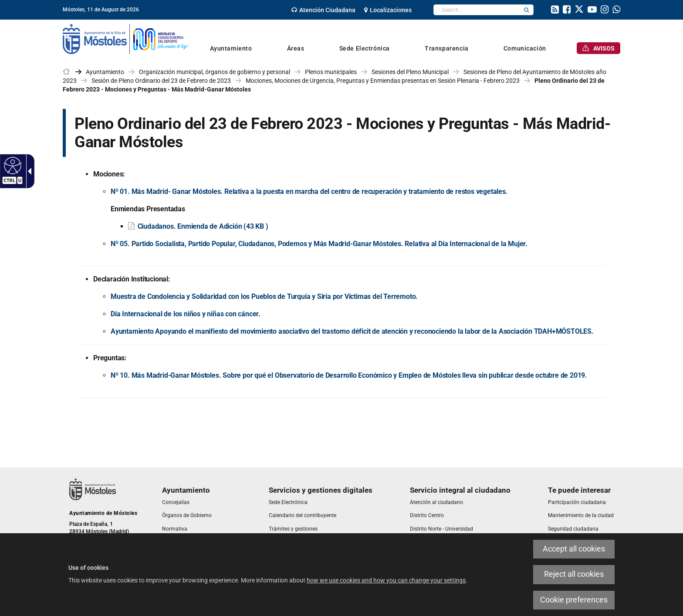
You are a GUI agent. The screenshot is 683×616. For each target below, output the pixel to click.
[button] (527, 10)
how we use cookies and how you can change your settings (386, 580)
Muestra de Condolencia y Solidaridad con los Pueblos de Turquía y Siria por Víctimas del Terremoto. (264, 296)
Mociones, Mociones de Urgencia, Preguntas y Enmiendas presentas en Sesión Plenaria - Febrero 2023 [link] (383, 81)
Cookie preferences (574, 600)
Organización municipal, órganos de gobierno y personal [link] (215, 72)
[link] (323, 10)
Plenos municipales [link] (331, 72)
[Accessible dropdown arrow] (28, 171)
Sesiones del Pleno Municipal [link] (410, 72)
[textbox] (477, 10)
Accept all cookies (574, 549)
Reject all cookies (574, 574)
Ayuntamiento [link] (105, 72)
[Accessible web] (12, 165)
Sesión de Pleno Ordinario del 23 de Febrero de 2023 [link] (161, 81)
